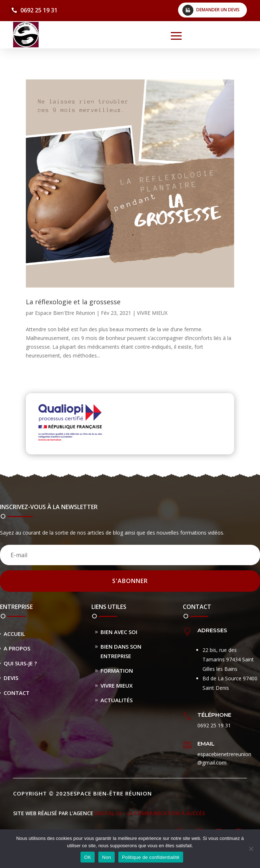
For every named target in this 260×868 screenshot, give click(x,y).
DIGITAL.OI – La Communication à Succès (150, 813)
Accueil (14, 634)
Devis (11, 678)
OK (88, 857)
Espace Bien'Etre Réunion (65, 313)
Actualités (117, 700)
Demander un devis (218, 10)
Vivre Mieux (117, 685)
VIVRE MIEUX (152, 313)
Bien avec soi (119, 632)
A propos (17, 648)
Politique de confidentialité (151, 857)
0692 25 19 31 (39, 10)
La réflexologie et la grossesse (73, 302)
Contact (17, 693)
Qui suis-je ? (20, 663)
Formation (117, 670)
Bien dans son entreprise (121, 651)
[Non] (251, 849)
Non (107, 857)
